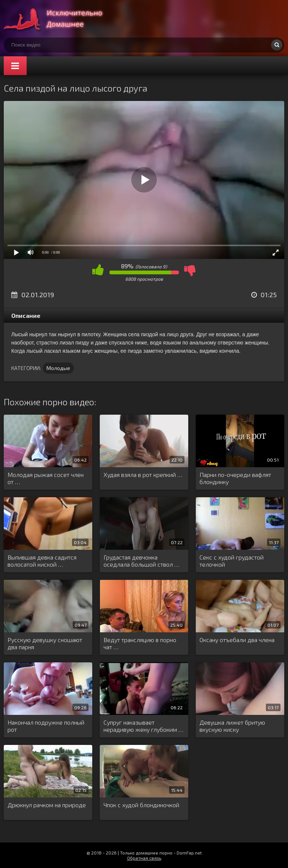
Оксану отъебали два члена (237, 640)
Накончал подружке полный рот (46, 726)
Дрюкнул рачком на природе (47, 805)
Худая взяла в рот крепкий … (143, 475)
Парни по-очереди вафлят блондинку (235, 478)
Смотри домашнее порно (60, 19)
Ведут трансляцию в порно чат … (140, 643)
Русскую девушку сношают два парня (45, 643)
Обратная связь (144, 858)
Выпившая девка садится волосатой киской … (42, 561)
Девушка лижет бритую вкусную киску (232, 726)
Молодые (58, 368)
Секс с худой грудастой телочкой (232, 561)
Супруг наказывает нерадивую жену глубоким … (143, 726)
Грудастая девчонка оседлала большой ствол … (141, 561)
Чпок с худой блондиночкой (141, 805)
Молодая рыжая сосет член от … (46, 478)
